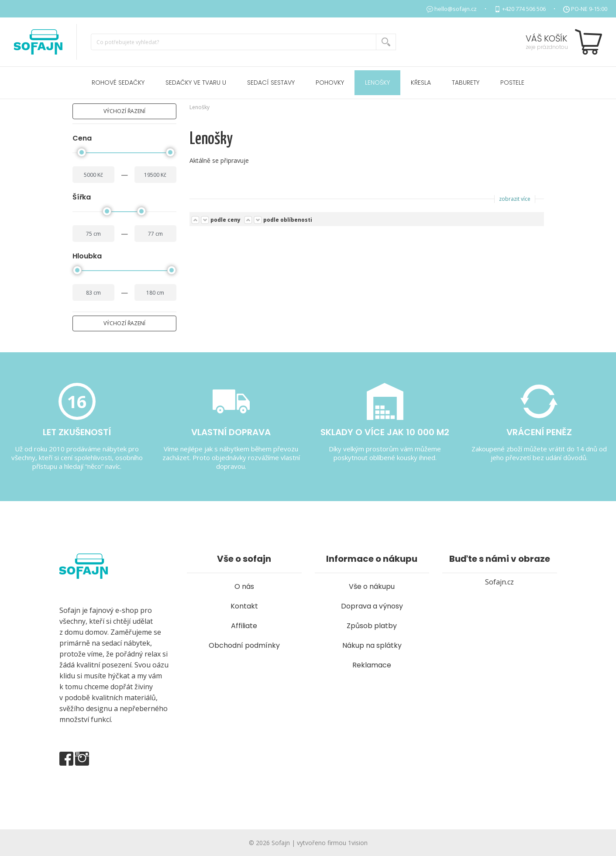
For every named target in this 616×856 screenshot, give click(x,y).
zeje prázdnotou (547, 47)
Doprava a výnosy (372, 606)
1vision (358, 843)
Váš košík (546, 38)
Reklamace (372, 665)
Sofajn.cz (499, 582)
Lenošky (377, 83)
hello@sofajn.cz (456, 9)
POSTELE (512, 83)
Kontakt (244, 606)
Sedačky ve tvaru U (196, 83)
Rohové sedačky (118, 83)
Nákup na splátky (372, 645)
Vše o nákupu (372, 586)
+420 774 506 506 (524, 9)
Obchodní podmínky (244, 645)
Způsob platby (372, 626)
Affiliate (244, 626)
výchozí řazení (124, 111)
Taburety (466, 83)
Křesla (421, 83)
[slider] (82, 152)
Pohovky (330, 83)
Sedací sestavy (271, 83)
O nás (244, 586)
